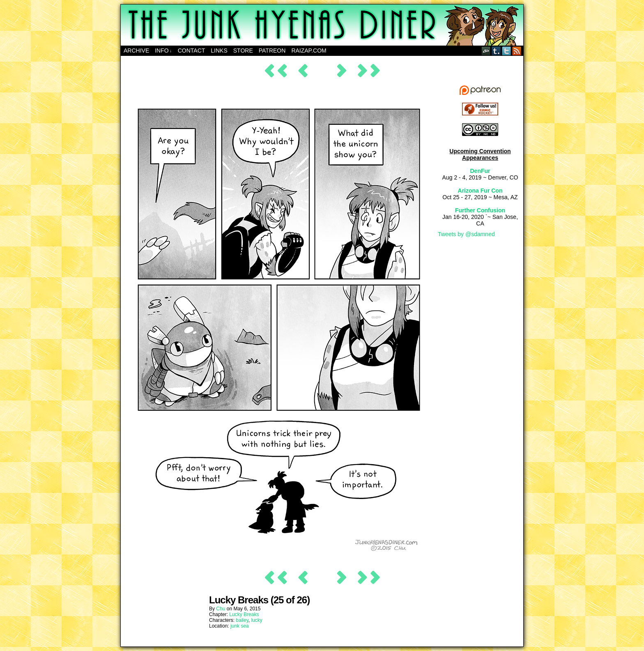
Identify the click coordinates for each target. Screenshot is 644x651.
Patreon (272, 51)
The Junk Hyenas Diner (322, 25)
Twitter (507, 51)
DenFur (480, 171)
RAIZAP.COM (309, 51)
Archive (136, 51)
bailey (242, 620)
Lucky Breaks (244, 614)
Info (163, 51)
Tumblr (496, 51)
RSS (517, 51)
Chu (221, 609)
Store (243, 51)
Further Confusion (480, 210)
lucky (257, 620)
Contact (192, 51)
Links (219, 51)
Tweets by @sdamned (466, 234)
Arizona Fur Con (480, 191)
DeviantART (486, 51)
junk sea (240, 626)
